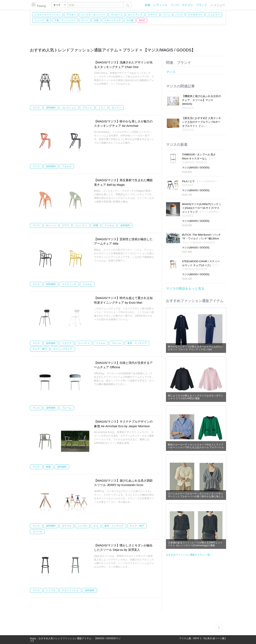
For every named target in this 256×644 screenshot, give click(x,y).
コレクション (69, 108)
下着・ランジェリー (65, 20)
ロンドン (116, 108)
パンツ (166, 15)
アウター (71, 15)
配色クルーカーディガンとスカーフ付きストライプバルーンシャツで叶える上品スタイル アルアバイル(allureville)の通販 (196, 447)
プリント (87, 108)
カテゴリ (187, 5)
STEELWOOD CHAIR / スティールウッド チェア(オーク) (201, 265)
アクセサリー (195, 15)
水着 (96, 20)
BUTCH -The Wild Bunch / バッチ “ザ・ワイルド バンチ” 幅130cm (201, 239)
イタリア (67, 343)
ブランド (202, 5)
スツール (37, 532)
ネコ (96, 526)
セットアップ (135, 15)
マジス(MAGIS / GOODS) (196, 168)
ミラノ (102, 108)
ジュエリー (214, 15)
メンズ (175, 5)
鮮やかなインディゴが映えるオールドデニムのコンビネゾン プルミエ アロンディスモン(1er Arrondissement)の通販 (196, 349)
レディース (160, 5)
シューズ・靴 (42, 20)
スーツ (85, 20)
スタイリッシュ (70, 590)
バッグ (179, 15)
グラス (65, 225)
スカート (153, 15)
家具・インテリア (137, 343)
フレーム (116, 343)
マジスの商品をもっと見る (185, 288)
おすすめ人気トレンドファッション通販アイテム (65, 638)
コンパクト (81, 225)
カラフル (67, 526)
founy (33, 638)
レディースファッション (48, 15)
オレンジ (51, 225)
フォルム (67, 166)
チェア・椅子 (40, 349)
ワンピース (117, 15)
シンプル (82, 526)
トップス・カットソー (93, 15)
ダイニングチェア (63, 349)
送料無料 (51, 108)
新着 (148, 5)
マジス (36, 108)
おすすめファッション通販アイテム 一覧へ (189, 555)
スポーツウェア (112, 20)
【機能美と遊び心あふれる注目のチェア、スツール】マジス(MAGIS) (201, 100)
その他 (130, 20)
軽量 (96, 225)
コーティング (69, 284)
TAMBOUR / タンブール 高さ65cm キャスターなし (199, 158)
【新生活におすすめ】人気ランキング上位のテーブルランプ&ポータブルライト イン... (201, 122)
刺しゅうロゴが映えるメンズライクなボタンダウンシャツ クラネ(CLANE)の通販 (196, 397)
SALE (142, 20)
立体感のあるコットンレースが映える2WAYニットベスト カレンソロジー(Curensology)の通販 (195, 544)
